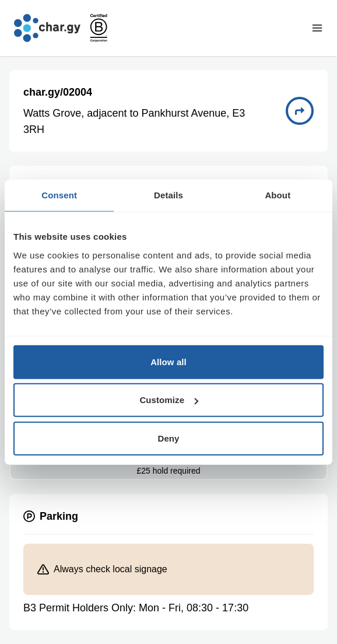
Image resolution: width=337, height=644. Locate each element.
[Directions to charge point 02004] (300, 111)
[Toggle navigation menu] (317, 28)
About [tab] (278, 195)
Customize (169, 400)
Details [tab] (169, 195)
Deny (168, 438)
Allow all (169, 361)
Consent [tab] (59, 195)
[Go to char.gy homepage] (47, 28)
